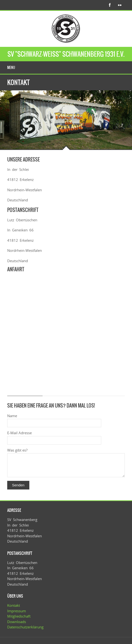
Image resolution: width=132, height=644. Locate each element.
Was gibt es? (17, 450)
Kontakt (14, 605)
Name (12, 416)
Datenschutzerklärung (25, 627)
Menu (11, 68)
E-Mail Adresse (19, 433)
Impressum (17, 611)
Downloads (17, 622)
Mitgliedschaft (19, 616)
